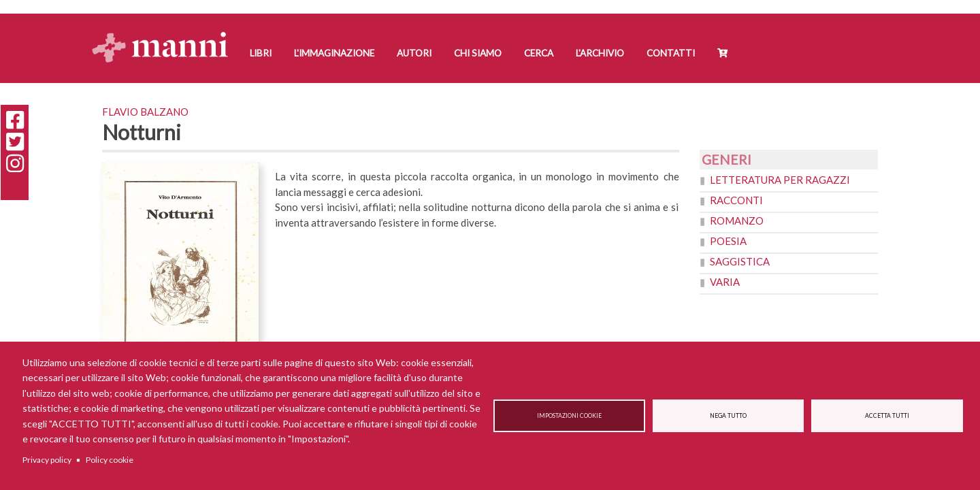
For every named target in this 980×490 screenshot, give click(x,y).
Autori (414, 53)
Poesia (728, 241)
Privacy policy (47, 460)
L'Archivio (600, 53)
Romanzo (737, 220)
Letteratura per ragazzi (780, 180)
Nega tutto (728, 416)
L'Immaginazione (334, 53)
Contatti (671, 53)
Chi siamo (478, 53)
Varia (725, 282)
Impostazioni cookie (569, 416)
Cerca (539, 53)
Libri (261, 53)
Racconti (736, 200)
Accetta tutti (887, 416)
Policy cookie (110, 460)
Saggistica (740, 261)
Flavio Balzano (145, 112)
